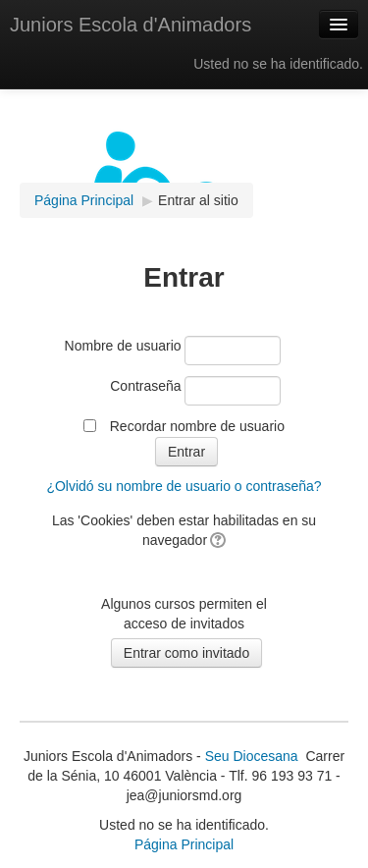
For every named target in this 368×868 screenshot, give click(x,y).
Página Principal (184, 844)
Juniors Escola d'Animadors (131, 25)
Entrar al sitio (198, 200)
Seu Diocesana (252, 756)
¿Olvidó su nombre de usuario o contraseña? (184, 486)
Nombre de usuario (123, 346)
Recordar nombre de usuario (197, 426)
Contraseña (145, 386)
